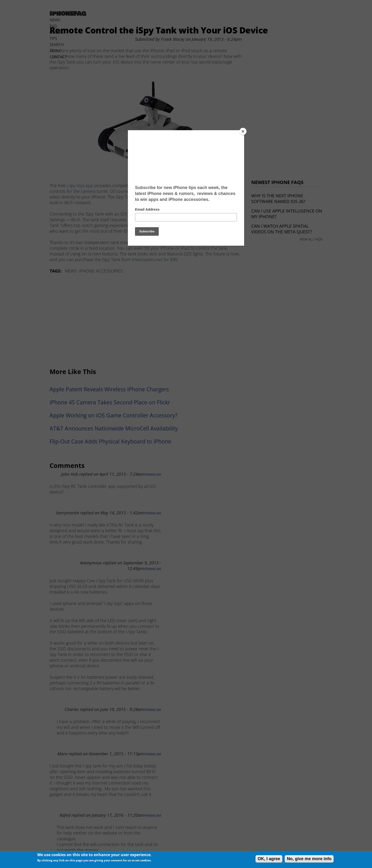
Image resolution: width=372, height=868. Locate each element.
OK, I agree (269, 859)
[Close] (243, 131)
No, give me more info (309, 859)
